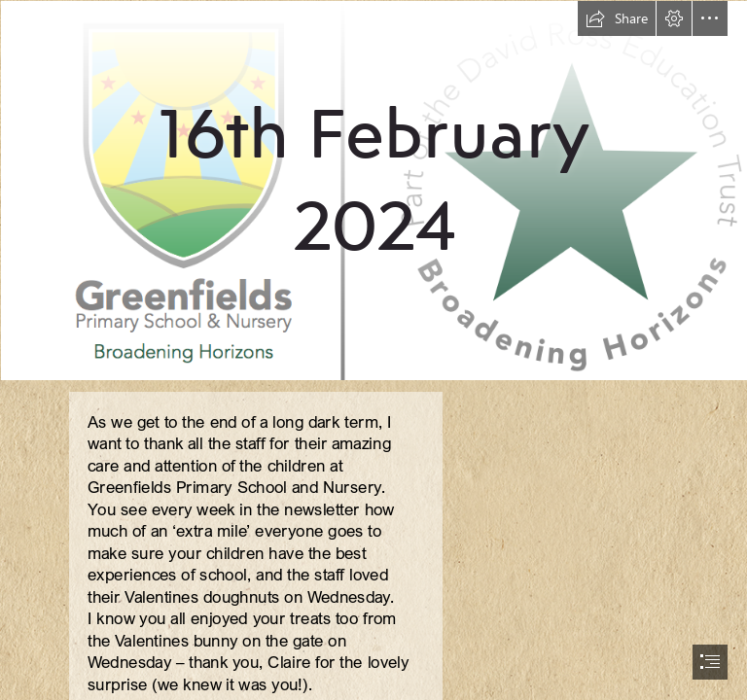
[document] (373, 350)
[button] (617, 18)
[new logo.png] (373, 190)
